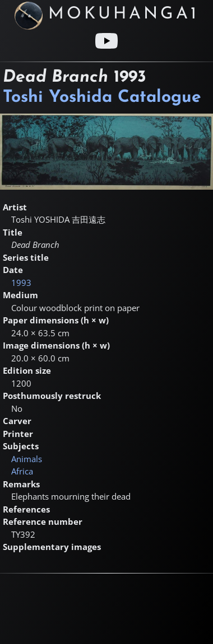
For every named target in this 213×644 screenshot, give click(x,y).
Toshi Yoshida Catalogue (102, 98)
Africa (22, 471)
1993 (21, 283)
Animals (27, 459)
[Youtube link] (106, 41)
